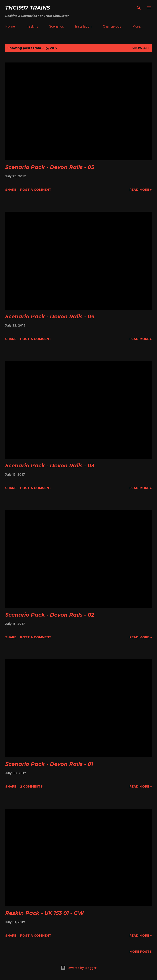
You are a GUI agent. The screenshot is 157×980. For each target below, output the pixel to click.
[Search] (139, 8)
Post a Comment (36, 190)
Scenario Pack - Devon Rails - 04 (50, 316)
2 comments (31, 786)
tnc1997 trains (28, 8)
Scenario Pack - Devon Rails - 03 (50, 465)
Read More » (141, 190)
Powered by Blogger (78, 968)
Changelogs (112, 26)
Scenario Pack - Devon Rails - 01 (49, 764)
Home (10, 26)
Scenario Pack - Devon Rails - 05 (50, 167)
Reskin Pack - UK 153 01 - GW (45, 913)
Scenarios (56, 26)
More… (137, 26)
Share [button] (11, 190)
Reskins (32, 26)
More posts (141, 952)
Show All (141, 48)
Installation (83, 26)
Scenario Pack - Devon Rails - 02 (50, 615)
